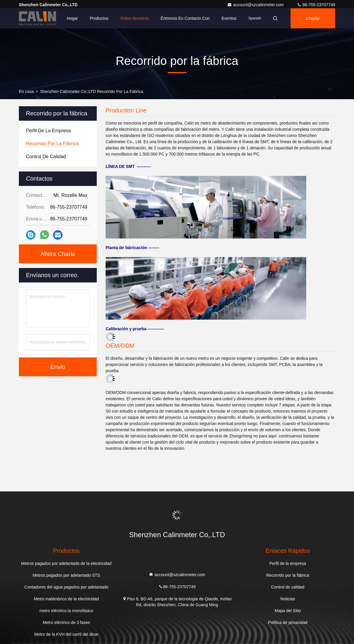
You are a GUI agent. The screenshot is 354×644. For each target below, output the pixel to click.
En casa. (27, 91)
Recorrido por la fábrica (288, 575)
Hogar (72, 18)
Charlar (313, 18)
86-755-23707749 (316, 5)
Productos (99, 18)
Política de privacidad (288, 622)
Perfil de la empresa (288, 563)
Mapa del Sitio (288, 611)
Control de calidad (288, 587)
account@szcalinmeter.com (256, 5)
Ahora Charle (58, 254)
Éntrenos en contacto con (185, 18)
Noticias (288, 599)
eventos (229, 18)
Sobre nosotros (134, 18)
